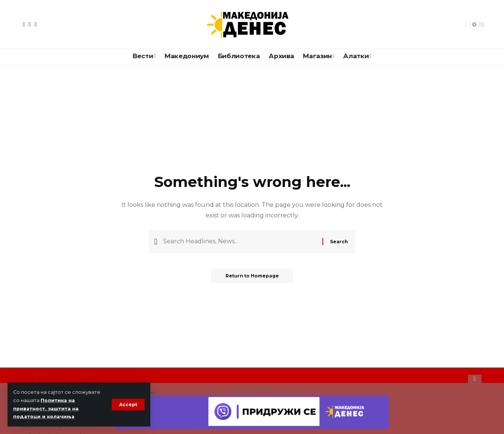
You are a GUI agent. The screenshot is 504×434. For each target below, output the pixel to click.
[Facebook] (24, 24)
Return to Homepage (252, 277)
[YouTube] (30, 24)
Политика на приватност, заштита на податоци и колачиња (47, 409)
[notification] (447, 24)
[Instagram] (36, 24)
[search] (458, 24)
